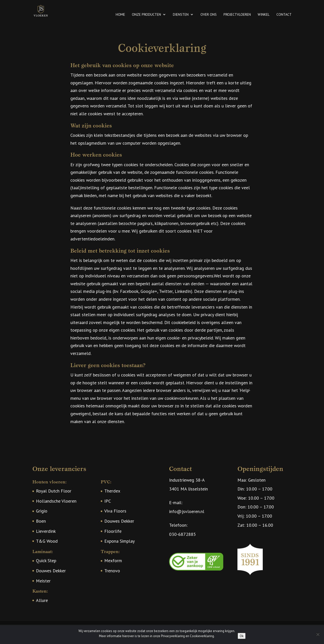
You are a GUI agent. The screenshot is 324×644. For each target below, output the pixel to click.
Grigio (42, 511)
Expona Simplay (119, 541)
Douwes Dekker (51, 571)
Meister (43, 581)
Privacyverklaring (173, 636)
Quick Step (46, 561)
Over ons (209, 15)
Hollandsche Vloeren (56, 501)
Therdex (112, 491)
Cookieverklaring (202, 636)
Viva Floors (115, 511)
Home (120, 15)
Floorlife (113, 531)
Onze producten (146, 15)
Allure (42, 600)
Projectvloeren (237, 15)
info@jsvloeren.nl (187, 511)
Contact (284, 15)
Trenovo (112, 571)
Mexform (113, 561)
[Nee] (318, 634)
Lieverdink (46, 531)
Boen (41, 521)
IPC (108, 501)
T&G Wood (47, 541)
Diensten (181, 15)
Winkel (264, 15)
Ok (242, 636)
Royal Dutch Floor (54, 491)
